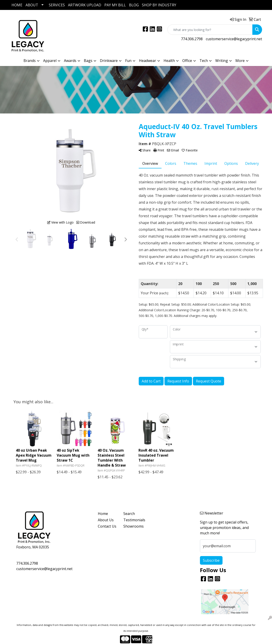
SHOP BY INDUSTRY (159, 5)
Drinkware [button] (109, 61)
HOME (17, 5)
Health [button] (169, 61)
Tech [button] (204, 61)
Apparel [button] (50, 61)
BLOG (134, 5)
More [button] (240, 61)
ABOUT (32, 5)
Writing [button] (222, 61)
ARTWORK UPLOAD (85, 5)
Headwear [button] (148, 61)
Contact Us (107, 526)
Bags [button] (88, 61)
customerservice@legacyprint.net (234, 39)
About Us (106, 520)
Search (129, 514)
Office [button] (187, 61)
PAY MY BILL (115, 5)
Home (103, 514)
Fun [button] (128, 61)
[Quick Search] (210, 30)
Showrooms (133, 526)
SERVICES (57, 5)
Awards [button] (70, 61)
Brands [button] (30, 61)
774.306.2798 (192, 39)
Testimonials (133, 520)
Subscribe (211, 560)
